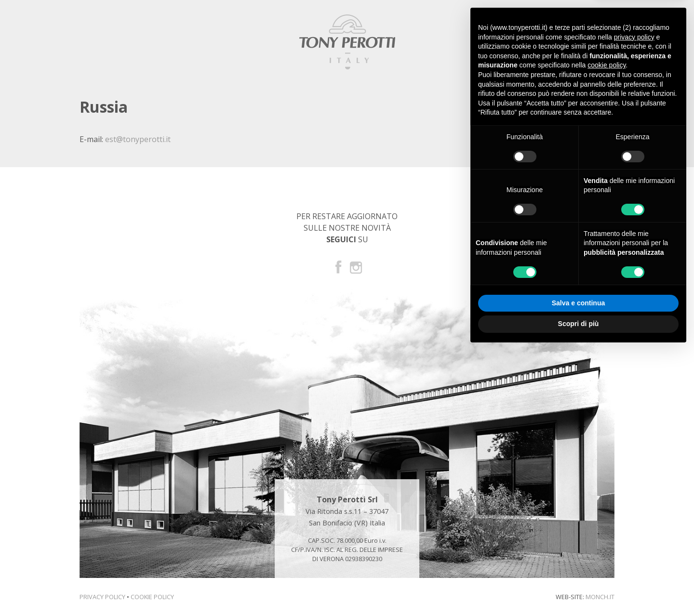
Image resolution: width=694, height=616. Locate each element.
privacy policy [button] (634, 37)
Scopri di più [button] (579, 324)
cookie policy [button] (607, 65)
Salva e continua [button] (578, 303)
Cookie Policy (152, 597)
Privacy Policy (102, 597)
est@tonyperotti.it (138, 139)
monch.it (600, 597)
